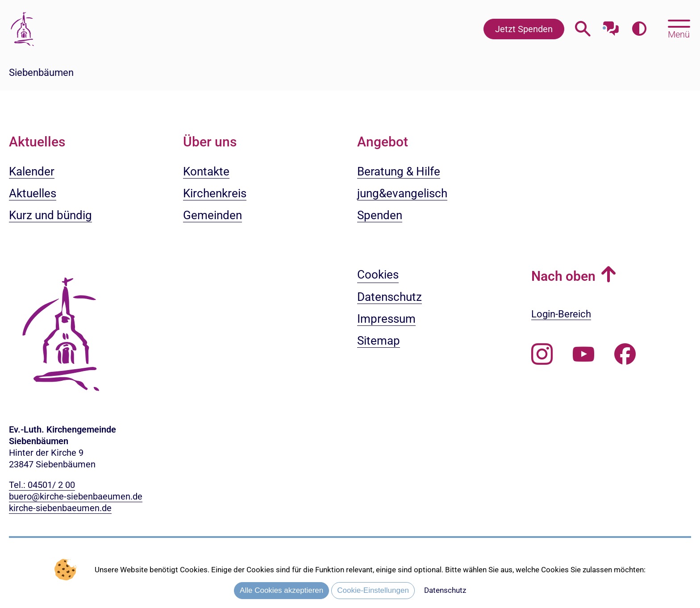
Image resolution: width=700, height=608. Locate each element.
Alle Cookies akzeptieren (281, 590)
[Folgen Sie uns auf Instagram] (542, 354)
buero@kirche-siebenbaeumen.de (76, 496)
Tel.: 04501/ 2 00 (42, 485)
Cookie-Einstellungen (373, 590)
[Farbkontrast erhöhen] (639, 29)
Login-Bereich (561, 314)
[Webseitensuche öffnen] (583, 29)
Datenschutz (445, 590)
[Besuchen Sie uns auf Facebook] (625, 354)
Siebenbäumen (41, 73)
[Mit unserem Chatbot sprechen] (611, 26)
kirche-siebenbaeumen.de (60, 508)
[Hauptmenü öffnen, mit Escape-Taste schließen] (679, 28)
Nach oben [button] (563, 276)
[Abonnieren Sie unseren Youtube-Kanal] (583, 354)
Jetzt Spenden (524, 29)
